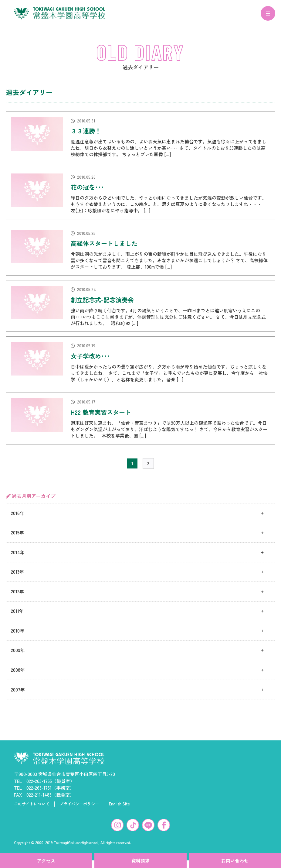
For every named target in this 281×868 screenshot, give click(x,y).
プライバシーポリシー (79, 808)
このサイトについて (32, 808)
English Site (119, 808)
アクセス (46, 861)
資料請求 (140, 861)
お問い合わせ (235, 861)
